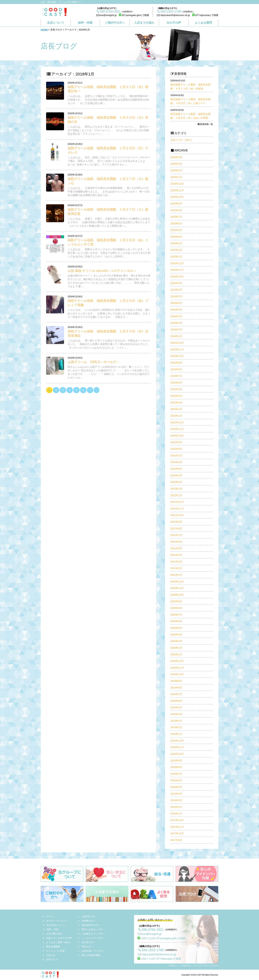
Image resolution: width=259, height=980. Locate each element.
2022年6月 (176, 462)
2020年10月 (177, 595)
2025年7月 (176, 217)
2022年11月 (177, 429)
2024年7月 (176, 296)
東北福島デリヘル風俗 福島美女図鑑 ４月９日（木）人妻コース (190, 99)
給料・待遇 (85, 23)
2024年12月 (177, 263)
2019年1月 (176, 734)
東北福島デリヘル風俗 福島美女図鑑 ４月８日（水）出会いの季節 (190, 114)
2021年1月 (176, 575)
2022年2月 (176, 489)
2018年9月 (176, 760)
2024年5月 (176, 310)
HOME (44, 30)
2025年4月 (176, 237)
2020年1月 (176, 654)
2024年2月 (176, 330)
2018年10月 (177, 754)
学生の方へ (85, 947)
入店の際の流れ (53, 934)
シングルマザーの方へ (91, 938)
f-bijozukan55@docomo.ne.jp (173, 15)
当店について (56, 23)
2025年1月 (176, 257)
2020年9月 (176, 601)
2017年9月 (176, 840)
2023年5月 (176, 389)
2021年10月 (177, 515)
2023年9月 (176, 363)
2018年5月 (176, 787)
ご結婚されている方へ (91, 934)
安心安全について (54, 925)
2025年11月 (177, 190)
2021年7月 (176, 535)
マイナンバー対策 (54, 951)
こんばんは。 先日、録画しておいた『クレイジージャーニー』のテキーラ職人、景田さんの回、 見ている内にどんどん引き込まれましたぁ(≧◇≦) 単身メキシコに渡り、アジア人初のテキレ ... (109, 161)
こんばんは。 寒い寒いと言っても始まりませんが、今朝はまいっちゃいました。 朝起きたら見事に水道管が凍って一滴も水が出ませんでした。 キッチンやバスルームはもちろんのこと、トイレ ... (109, 344)
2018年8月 (176, 767)
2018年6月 (176, 780)
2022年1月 (176, 495)
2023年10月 (177, 356)
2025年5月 (176, 230)
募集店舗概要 (52, 947)
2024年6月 (176, 303)
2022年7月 (176, 456)
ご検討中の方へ (115, 23)
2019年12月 (177, 661)
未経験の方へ (87, 921)
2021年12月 (177, 502)
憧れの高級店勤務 (89, 955)
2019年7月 (176, 694)
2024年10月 (177, 276)
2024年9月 (176, 283)
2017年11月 (177, 827)
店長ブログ (50, 959)
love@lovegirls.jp (106, 15)
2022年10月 (177, 436)
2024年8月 (176, 290)
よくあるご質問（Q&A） (57, 942)
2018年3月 (176, 800)
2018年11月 (177, 747)
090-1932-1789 (151, 950)
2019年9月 (176, 681)
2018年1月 (176, 814)
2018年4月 (176, 794)
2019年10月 (177, 674)
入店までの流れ (144, 23)
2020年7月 (176, 615)
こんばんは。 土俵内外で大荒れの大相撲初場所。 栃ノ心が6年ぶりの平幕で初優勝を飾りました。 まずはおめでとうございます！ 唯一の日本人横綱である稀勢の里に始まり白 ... (109, 192)
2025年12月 (177, 184)
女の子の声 (174, 23)
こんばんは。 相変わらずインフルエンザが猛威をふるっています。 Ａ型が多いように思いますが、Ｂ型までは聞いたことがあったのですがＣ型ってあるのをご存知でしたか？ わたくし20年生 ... (109, 253)
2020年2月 (176, 648)
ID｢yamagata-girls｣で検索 (134, 15)
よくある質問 (203, 23)
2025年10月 (177, 197)
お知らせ (49, 955)
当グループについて (55, 921)
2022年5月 (176, 469)
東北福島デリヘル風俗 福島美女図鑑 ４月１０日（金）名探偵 (190, 85)
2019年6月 (176, 701)
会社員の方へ (87, 942)
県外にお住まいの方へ (91, 929)
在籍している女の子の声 (57, 938)
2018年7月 (176, 774)
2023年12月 (177, 343)
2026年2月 (176, 170)
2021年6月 (176, 542)
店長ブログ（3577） (182, 140)
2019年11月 (177, 668)
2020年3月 (176, 641)
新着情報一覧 (205, 124)
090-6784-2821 (151, 930)
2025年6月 (176, 223)
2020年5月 (176, 628)
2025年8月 (176, 210)
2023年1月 (176, 416)
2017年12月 (177, 820)
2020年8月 (176, 608)
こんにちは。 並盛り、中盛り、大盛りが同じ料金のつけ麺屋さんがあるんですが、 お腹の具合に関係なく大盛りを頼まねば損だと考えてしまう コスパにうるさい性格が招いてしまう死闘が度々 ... (109, 222)
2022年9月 (176, 442)
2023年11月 (177, 349)
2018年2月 (176, 807)
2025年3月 (176, 243)
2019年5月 (176, 707)
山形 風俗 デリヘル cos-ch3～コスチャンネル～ (102, 271)
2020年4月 (176, 635)
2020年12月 (177, 581)
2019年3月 (176, 721)
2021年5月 (176, 548)
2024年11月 (177, 270)
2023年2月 (176, 409)
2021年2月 (176, 568)
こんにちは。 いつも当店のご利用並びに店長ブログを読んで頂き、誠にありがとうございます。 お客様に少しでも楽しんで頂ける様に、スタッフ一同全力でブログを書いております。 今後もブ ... (109, 313)
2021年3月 (176, 562)
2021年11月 (177, 509)
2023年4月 (176, 396)
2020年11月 (177, 588)
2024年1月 (176, 336)
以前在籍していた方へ (91, 951)
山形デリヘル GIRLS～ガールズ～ (93, 362)
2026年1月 (176, 177)
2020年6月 (176, 621)
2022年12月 (177, 422)
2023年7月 (176, 376)
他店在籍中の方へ (89, 925)
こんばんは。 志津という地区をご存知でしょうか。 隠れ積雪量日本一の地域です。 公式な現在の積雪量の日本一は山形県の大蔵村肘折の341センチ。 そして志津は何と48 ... (109, 100)
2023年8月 (176, 369)
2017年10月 (177, 833)
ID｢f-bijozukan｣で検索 (205, 15)
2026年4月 (176, 157)
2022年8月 (176, 449)
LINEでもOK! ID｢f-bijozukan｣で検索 (159, 959)
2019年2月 (176, 727)
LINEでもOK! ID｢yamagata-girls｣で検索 (161, 938)
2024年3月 (176, 323)
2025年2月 (176, 250)
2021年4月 (176, 555)
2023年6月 (176, 383)
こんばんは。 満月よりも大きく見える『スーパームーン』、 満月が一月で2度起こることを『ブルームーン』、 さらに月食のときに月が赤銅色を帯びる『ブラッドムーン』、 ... (109, 130)
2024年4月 (176, 316)
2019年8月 (176, 688)
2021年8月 (176, 528)
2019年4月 (176, 714)
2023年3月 (176, 402)
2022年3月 (176, 482)
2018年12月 (177, 741)
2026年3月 (176, 164)
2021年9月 (176, 522)
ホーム (48, 916)
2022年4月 (176, 475)
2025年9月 (176, 204)
